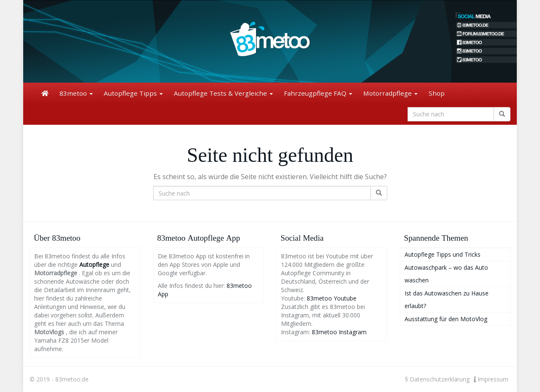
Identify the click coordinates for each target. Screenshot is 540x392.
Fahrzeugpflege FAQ (318, 93)
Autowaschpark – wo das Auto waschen (446, 274)
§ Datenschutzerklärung (437, 379)
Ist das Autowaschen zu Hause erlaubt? (447, 299)
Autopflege (94, 264)
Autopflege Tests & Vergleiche (223, 93)
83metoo (76, 93)
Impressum (491, 379)
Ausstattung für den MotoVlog (446, 319)
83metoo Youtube (332, 298)
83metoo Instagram (339, 332)
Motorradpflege (390, 93)
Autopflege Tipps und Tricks (443, 254)
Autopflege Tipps (133, 93)
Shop (437, 93)
